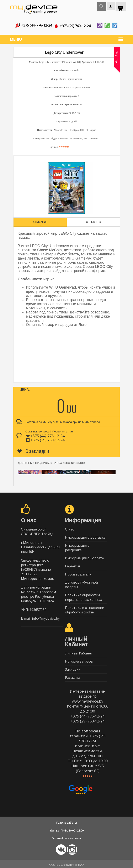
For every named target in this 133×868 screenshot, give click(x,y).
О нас (69, 528)
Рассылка (73, 676)
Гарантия (73, 565)
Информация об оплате (84, 556)
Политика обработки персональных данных (83, 596)
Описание (40, 220)
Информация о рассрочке (77, 546)
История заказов (79, 660)
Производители (78, 573)
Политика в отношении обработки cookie (85, 608)
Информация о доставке (85, 536)
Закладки (73, 668)
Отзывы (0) (93, 220)
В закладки (33, 449)
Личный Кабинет (79, 652)
